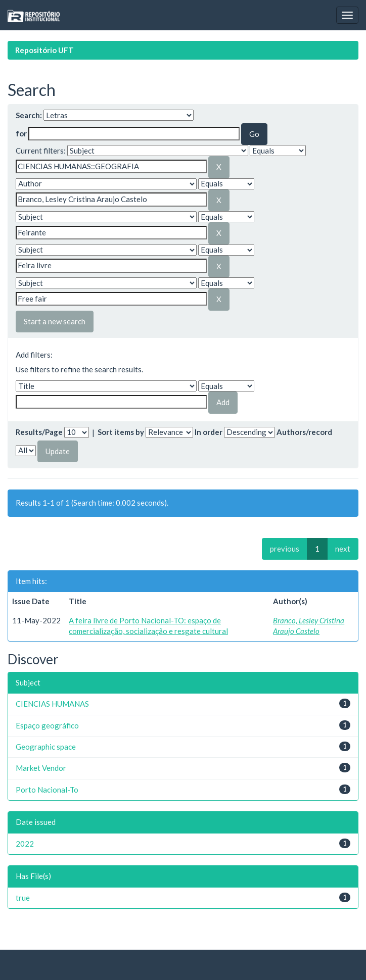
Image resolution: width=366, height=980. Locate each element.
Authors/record (304, 432)
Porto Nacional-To (47, 790)
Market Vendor (41, 768)
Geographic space (46, 747)
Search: (29, 115)
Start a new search (55, 321)
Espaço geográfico (47, 725)
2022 (25, 844)
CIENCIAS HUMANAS (52, 704)
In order (209, 432)
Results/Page (39, 432)
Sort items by (121, 432)
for (21, 133)
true (23, 898)
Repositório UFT (44, 50)
